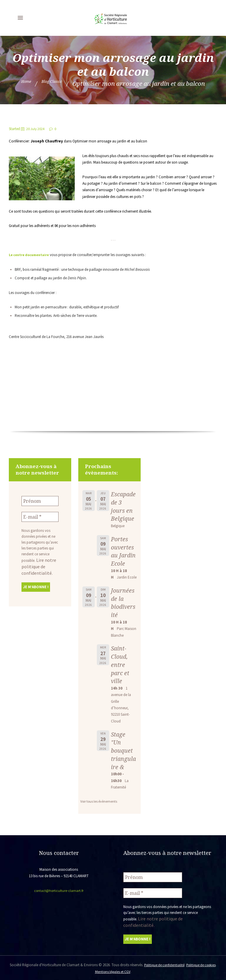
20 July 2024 (36, 129)
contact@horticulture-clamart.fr (59, 899)
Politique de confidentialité (170, 964)
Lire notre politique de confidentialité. (36, 563)
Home (19, 83)
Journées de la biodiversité (123, 611)
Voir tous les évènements (100, 810)
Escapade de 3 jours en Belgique (123, 506)
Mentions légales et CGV (120, 970)
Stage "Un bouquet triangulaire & (122, 758)
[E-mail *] (40, 515)
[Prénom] (40, 500)
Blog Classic (55, 83)
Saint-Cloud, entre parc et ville (121, 673)
